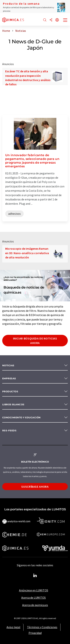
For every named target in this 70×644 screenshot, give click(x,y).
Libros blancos (13, 404)
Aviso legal (13, 627)
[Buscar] (45, 20)
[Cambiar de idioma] (57, 20)
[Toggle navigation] (65, 20)
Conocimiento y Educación (21, 417)
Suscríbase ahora (35, 487)
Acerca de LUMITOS (34, 598)
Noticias (8, 365)
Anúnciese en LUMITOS (34, 590)
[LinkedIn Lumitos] (35, 576)
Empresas (9, 378)
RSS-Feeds (9, 430)
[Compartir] (51, 20)
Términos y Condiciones (42, 627)
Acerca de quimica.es (35, 605)
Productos (10, 391)
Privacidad (35, 633)
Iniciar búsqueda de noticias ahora (35, 341)
